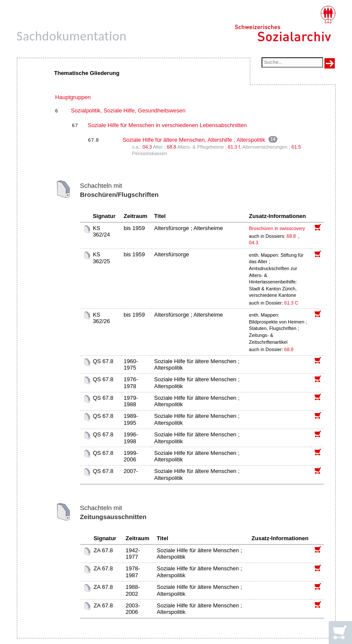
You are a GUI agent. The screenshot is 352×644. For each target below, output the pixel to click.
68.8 (171, 147)
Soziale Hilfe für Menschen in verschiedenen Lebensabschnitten (167, 125)
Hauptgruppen (73, 97)
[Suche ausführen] (330, 63)
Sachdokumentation (72, 36)
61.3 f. (235, 147)
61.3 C (291, 303)
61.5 (296, 147)
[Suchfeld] (292, 63)
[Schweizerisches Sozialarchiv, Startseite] (285, 24)
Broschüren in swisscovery (277, 228)
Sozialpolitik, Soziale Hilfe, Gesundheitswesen (128, 110)
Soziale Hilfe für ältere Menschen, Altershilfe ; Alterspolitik (194, 140)
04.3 (147, 147)
